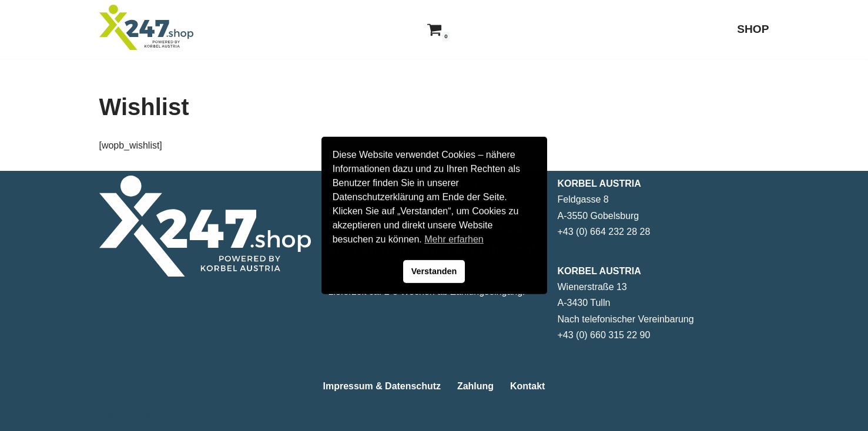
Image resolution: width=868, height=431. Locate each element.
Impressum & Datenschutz (382, 386)
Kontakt (528, 386)
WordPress (218, 416)
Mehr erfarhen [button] (454, 239)
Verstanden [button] (434, 271)
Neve (110, 416)
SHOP (753, 29)
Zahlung (475, 386)
